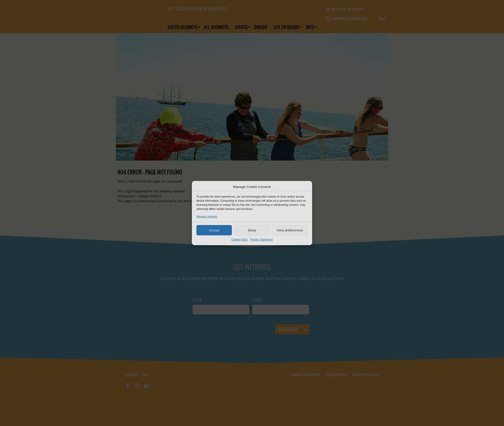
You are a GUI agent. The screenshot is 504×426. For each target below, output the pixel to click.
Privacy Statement (261, 240)
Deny (252, 230)
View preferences (290, 230)
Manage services (207, 217)
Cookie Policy (240, 240)
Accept (214, 230)
